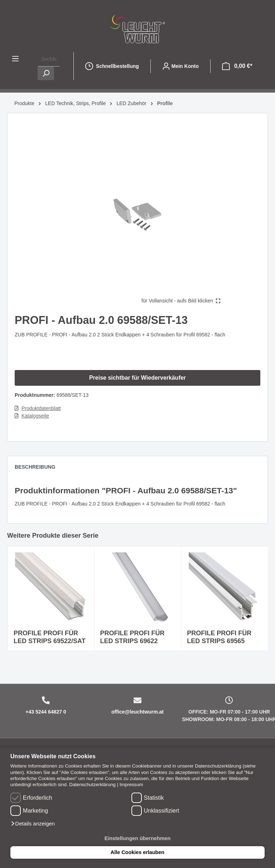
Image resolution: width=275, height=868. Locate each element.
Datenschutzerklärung (92, 785)
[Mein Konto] (180, 66)
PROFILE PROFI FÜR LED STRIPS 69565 (219, 637)
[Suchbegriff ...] (49, 59)
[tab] (39, 469)
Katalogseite (35, 416)
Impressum (131, 785)
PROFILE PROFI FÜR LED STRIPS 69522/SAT (50, 637)
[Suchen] (46, 73)
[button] (33, 824)
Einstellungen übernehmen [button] (138, 838)
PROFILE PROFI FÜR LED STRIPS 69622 (132, 637)
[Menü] (15, 59)
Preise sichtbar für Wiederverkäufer (137, 378)
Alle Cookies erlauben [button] (137, 852)
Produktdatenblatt (41, 408)
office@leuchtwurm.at (137, 712)
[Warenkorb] (237, 66)
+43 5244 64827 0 (46, 712)
